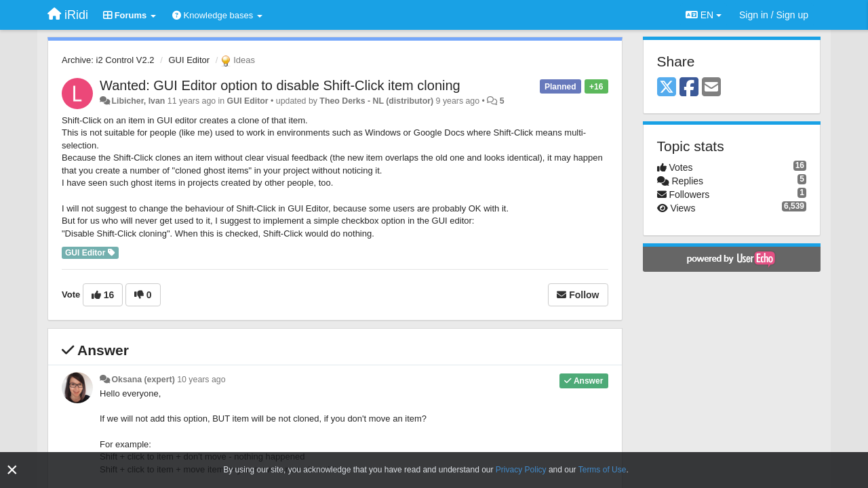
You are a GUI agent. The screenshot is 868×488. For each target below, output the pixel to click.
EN (704, 15)
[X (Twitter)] (667, 88)
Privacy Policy (521, 470)
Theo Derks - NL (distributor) (376, 101)
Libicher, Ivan (138, 101)
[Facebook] (689, 88)
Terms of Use (603, 470)
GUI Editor (189, 60)
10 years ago (201, 380)
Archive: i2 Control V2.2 (108, 60)
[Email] (711, 88)
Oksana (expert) (143, 380)
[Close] (12, 470)
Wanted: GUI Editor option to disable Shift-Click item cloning (280, 85)
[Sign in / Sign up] (774, 15)
